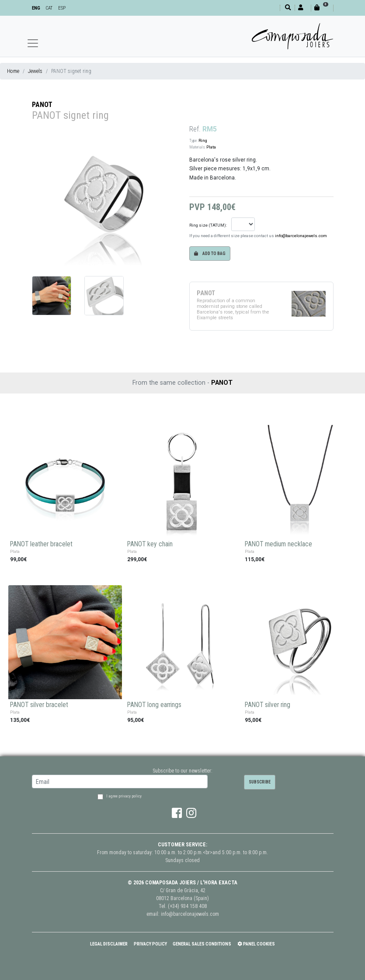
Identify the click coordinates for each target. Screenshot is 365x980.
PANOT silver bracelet (39, 705)
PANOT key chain (150, 544)
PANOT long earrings (154, 705)
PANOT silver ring (268, 705)
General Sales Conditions (202, 944)
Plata (211, 147)
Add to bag (210, 254)
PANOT (42, 105)
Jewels (35, 71)
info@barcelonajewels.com (301, 236)
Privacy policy (150, 944)
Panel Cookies (256, 944)
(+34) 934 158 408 (187, 906)
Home (13, 71)
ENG (36, 8)
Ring (203, 140)
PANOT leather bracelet (41, 544)
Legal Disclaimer (109, 944)
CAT (49, 8)
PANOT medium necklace (278, 544)
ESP (62, 8)
